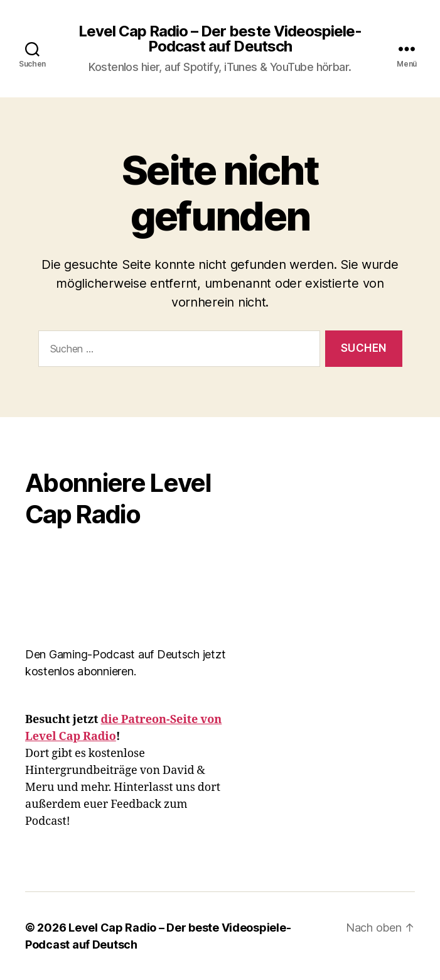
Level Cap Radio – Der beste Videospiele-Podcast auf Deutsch (220, 39)
